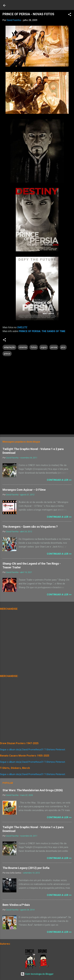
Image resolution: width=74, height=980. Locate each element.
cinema (23, 347)
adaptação (9, 347)
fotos (34, 347)
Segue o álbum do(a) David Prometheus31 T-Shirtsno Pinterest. (33, 750)
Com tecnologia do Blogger (37, 974)
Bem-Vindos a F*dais (16, 905)
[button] (70, 15)
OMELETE (22, 327)
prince (7, 354)
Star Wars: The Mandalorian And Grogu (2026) (33, 790)
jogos (44, 347)
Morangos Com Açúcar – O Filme (24, 490)
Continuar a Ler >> (59, 480)
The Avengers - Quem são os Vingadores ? (30, 527)
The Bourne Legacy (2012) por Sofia (26, 868)
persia (54, 347)
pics (63, 347)
